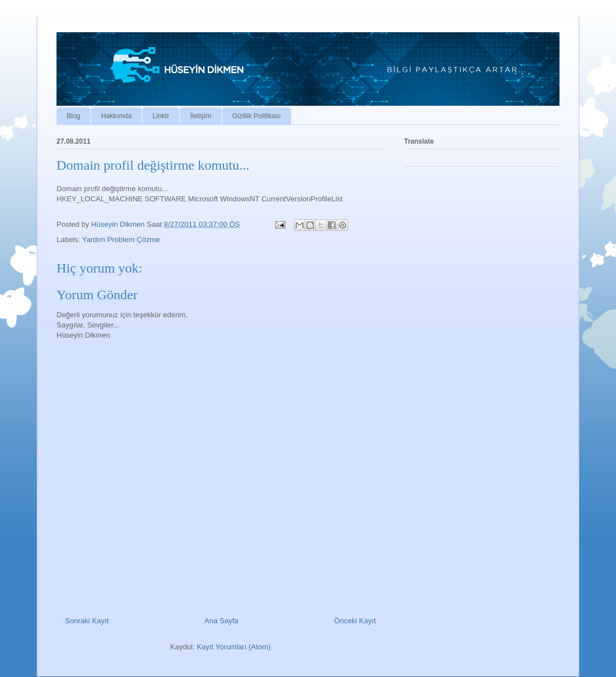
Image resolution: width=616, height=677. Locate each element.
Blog (73, 116)
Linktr (161, 116)
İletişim (200, 116)
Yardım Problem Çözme (121, 240)
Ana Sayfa (222, 621)
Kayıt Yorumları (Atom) (234, 647)
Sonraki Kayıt (87, 621)
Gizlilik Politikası (257, 116)
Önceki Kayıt (355, 621)
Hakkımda (116, 116)
